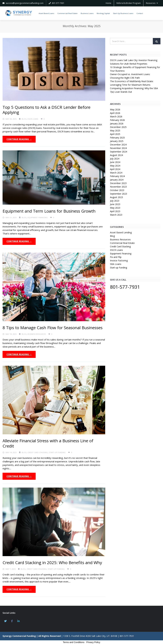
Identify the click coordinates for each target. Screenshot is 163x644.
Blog (24, 119)
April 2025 (115, 134)
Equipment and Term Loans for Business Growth (50, 211)
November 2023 (118, 187)
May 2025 (115, 131)
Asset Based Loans (46, 13)
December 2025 (118, 127)
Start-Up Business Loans (123, 13)
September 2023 (119, 194)
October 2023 (117, 190)
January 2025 (117, 141)
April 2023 (115, 211)
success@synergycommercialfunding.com (23, 3)
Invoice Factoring (119, 261)
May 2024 (115, 166)
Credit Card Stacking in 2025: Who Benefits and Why (52, 563)
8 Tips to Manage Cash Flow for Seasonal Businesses (53, 328)
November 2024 (118, 148)
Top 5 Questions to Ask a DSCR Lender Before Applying (46, 110)
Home (108, 3)
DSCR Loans (33, 119)
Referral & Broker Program (129, 3)
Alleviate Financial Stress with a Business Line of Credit (48, 443)
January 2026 (117, 124)
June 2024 (115, 162)
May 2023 (115, 208)
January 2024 (117, 180)
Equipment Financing (38, 217)
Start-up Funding (57, 452)
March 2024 (116, 173)
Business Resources (37, 334)
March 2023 (116, 215)
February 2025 (117, 138)
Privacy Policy (93, 642)
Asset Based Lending (121, 232)
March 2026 (116, 117)
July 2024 (115, 159)
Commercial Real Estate (67, 13)
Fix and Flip (116, 257)
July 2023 (115, 201)
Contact (140, 13)
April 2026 (115, 113)
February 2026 (117, 120)
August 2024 (116, 155)
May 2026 (115, 109)
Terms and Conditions (74, 642)
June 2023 (115, 204)
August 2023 (116, 197)
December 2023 (118, 183)
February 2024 (117, 176)
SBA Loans (116, 264)
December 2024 (118, 145)
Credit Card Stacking (38, 452)
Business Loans (87, 13)
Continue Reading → (19, 139)
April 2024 (115, 169)
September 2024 (119, 152)
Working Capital (103, 13)
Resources (152, 3)
